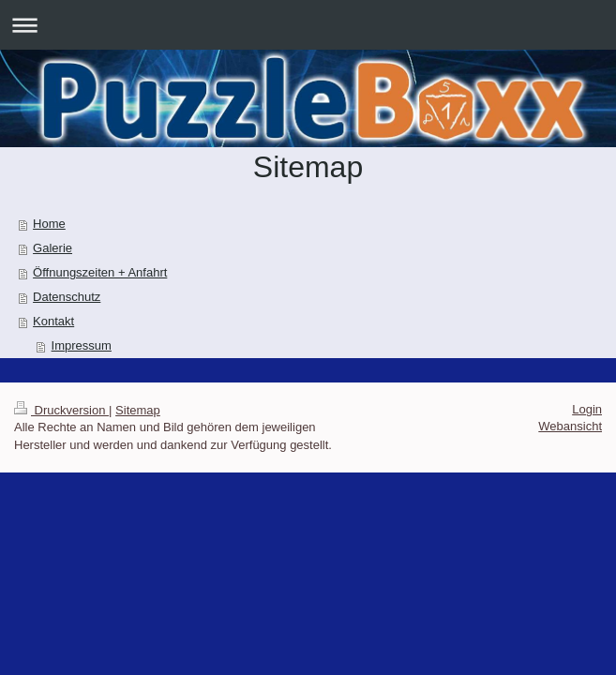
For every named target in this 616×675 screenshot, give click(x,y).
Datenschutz (67, 297)
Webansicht (570, 426)
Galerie (53, 248)
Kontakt (53, 321)
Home (49, 224)
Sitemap (138, 410)
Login (587, 409)
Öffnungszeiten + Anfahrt (100, 272)
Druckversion (61, 410)
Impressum (82, 345)
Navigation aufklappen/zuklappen (308, 25)
